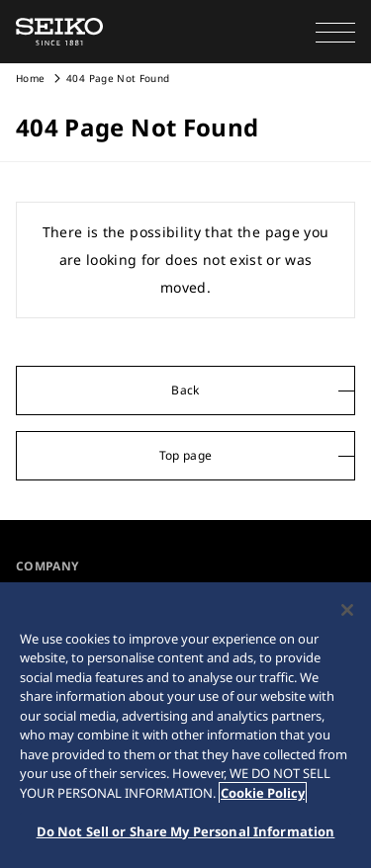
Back (185, 390)
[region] (185, 725)
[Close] (347, 610)
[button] (335, 32)
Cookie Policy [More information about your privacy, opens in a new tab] (263, 793)
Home (30, 78)
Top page (186, 455)
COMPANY (47, 566)
